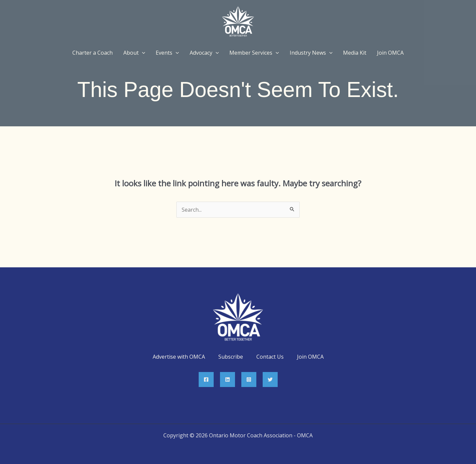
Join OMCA (310, 357)
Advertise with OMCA (179, 357)
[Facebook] (206, 379)
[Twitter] (270, 379)
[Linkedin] (227, 379)
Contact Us (270, 357)
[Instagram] (249, 379)
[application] (142, 53)
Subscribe (231, 357)
